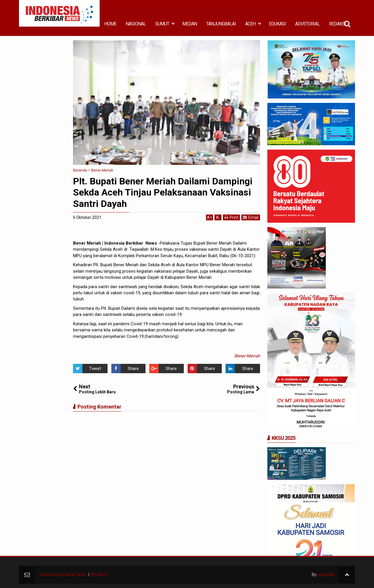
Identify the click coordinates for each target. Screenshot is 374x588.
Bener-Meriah (247, 356)
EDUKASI (277, 24)
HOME (110, 24)
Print (231, 217)
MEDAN (190, 24)
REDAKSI (337, 24)
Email (251, 217)
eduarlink (326, 575)
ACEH (250, 24)
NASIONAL (136, 24)
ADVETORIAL (307, 24)
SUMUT (162, 24)
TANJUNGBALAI (221, 24)
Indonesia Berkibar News (63, 575)
